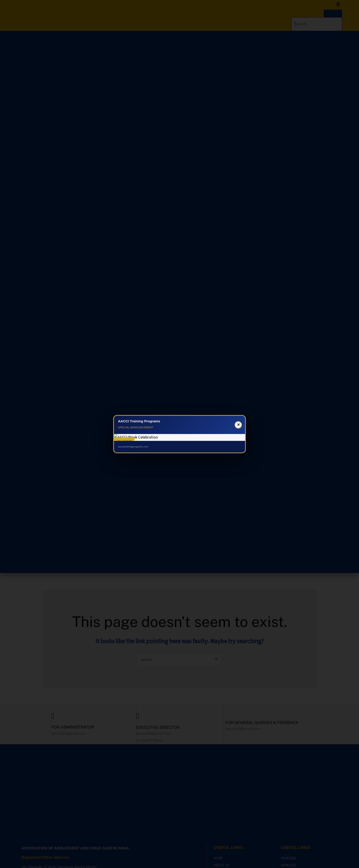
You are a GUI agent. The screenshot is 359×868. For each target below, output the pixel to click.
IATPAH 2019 (290, 831)
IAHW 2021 (288, 816)
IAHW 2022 (288, 809)
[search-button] (338, 4)
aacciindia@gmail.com (154, 734)
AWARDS (220, 831)
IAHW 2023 (288, 802)
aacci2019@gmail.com (69, 733)
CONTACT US (223, 816)
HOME (218, 802)
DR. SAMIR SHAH (303, 862)
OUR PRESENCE (225, 823)
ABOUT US (222, 809)
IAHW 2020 (288, 823)
